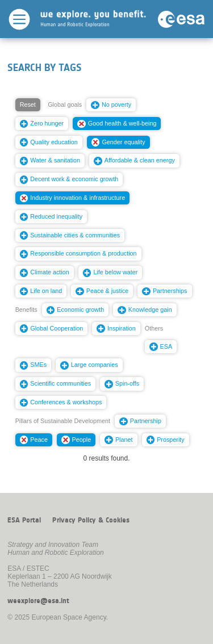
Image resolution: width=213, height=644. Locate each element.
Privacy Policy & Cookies (91, 520)
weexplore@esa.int (38, 601)
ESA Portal (24, 520)
